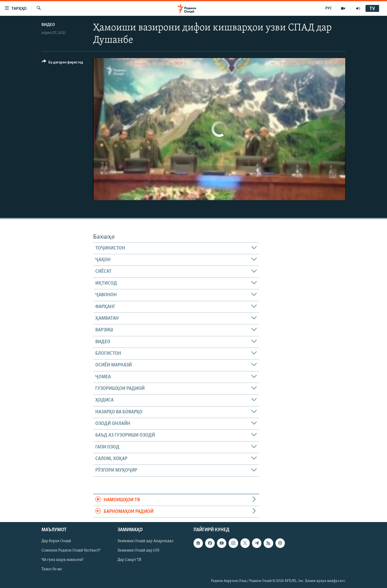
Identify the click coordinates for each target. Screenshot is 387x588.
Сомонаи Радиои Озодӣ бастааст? (71, 551)
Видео (48, 25)
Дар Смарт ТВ (129, 560)
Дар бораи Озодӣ (56, 541)
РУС (329, 8)
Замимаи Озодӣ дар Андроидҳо (145, 541)
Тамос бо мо (52, 569)
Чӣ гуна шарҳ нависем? (62, 560)
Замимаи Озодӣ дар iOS (138, 551)
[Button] (62, 63)
